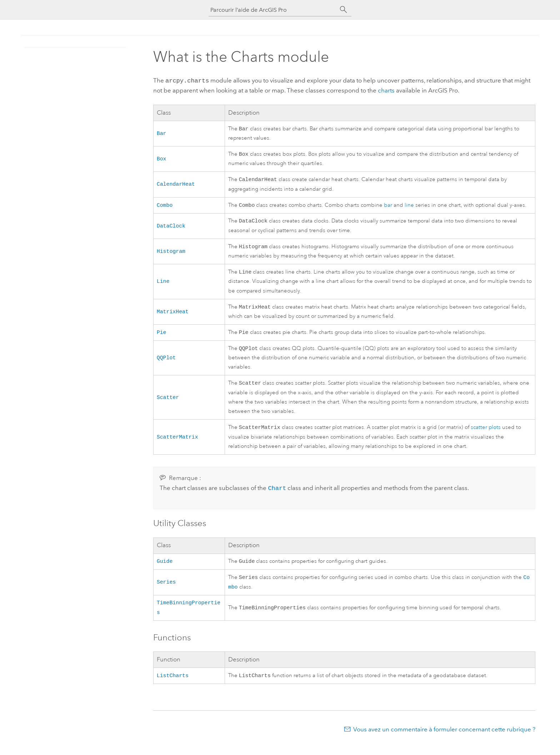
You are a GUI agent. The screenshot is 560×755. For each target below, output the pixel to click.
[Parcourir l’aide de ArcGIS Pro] (273, 10)
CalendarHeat (176, 185)
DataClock (171, 228)
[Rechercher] (344, 10)
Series (166, 590)
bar (388, 207)
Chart (277, 496)
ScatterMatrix (177, 444)
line (409, 207)
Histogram (171, 254)
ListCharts (173, 686)
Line (163, 285)
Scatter (168, 404)
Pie (162, 337)
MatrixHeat (173, 316)
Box (162, 159)
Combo (165, 207)
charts (386, 90)
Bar (162, 133)
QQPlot (166, 364)
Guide (165, 569)
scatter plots (486, 435)
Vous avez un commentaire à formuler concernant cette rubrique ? (444, 741)
